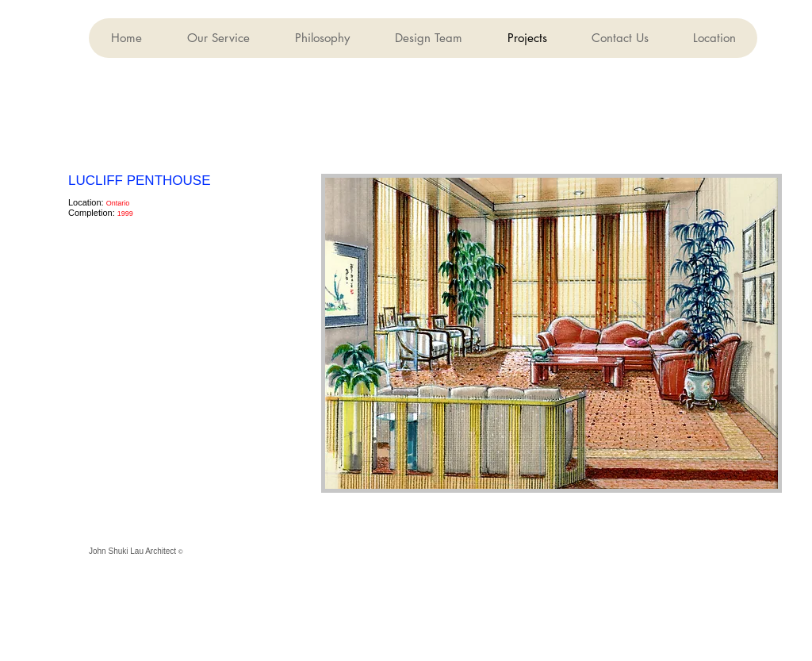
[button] (428, 38)
